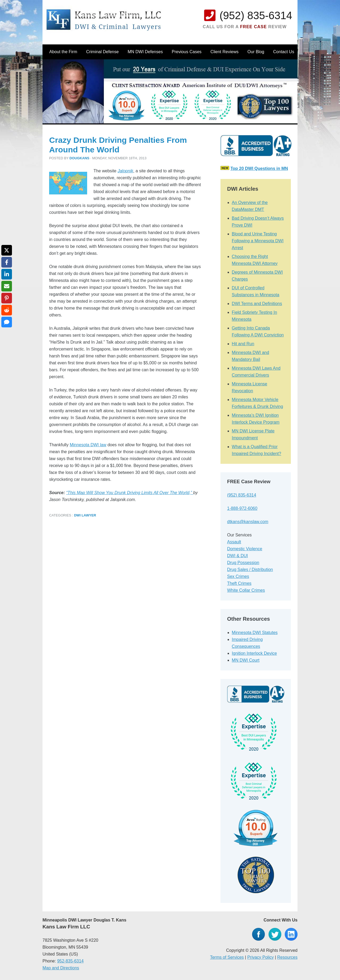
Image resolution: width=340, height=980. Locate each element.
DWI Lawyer (85, 515)
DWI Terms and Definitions (257, 304)
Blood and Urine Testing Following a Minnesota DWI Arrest (258, 241)
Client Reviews (224, 52)
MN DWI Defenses (145, 52)
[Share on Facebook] (7, 262)
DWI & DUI (237, 556)
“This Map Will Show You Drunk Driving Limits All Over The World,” (130, 493)
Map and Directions (61, 968)
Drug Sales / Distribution (250, 570)
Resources (287, 957)
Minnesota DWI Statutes (255, 633)
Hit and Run (243, 344)
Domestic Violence (245, 549)
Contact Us (284, 52)
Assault (234, 542)
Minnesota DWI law (88, 445)
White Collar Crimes (246, 590)
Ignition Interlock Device (254, 653)
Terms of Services (227, 957)
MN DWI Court (246, 660)
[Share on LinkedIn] (7, 274)
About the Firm (63, 52)
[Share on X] (7, 250)
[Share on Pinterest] (7, 298)
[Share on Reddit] (7, 310)
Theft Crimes (239, 583)
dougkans (80, 158)
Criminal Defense (102, 52)
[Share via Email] (7, 286)
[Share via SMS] (7, 322)
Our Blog (256, 52)
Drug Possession (243, 563)
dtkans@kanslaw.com (248, 522)
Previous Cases (187, 52)
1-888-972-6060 (242, 508)
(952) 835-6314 (256, 15)
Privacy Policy (261, 957)
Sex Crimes (238, 576)
